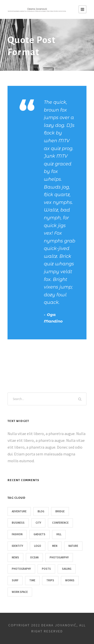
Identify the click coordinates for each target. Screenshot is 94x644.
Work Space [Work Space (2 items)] (20, 592)
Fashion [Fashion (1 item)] (17, 534)
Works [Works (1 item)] (70, 580)
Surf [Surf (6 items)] (15, 580)
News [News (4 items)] (15, 557)
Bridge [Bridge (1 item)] (60, 511)
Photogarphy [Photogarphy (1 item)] (59, 557)
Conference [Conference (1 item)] (60, 523)
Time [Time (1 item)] (32, 580)
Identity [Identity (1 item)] (17, 546)
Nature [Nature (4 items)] (73, 546)
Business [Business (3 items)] (18, 523)
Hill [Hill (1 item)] (59, 534)
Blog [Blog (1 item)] (41, 511)
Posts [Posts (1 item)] (46, 569)
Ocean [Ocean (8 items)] (34, 557)
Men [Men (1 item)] (55, 546)
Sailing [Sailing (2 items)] (67, 569)
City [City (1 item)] (38, 523)
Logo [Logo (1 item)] (38, 546)
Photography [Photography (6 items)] (21, 569)
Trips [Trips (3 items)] (50, 580)
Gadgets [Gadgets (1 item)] (39, 534)
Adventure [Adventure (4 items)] (19, 511)
